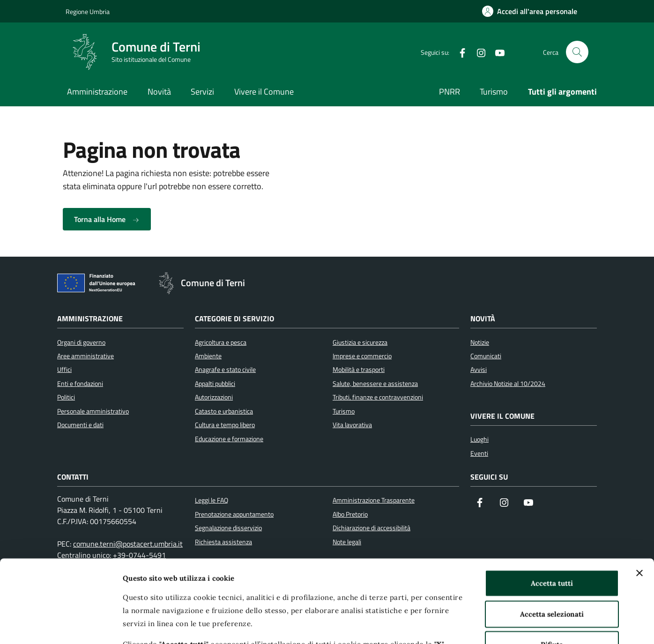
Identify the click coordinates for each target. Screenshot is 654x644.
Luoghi (479, 439)
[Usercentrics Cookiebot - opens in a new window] (61, 626)
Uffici (64, 370)
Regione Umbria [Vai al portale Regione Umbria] (88, 11)
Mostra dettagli (498, 625)
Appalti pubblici (215, 384)
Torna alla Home (107, 219)
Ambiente (208, 356)
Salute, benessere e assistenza (375, 384)
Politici (66, 397)
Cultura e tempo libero (225, 425)
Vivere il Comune (264, 92)
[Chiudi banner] (639, 491)
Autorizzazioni (214, 397)
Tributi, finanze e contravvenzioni (378, 397)
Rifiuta (552, 562)
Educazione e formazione (229, 439)
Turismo (494, 92)
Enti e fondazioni (80, 384)
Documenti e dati (80, 425)
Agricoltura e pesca (221, 342)
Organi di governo (81, 342)
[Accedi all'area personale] (530, 11)
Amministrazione (97, 92)
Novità (159, 92)
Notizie (480, 342)
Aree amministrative (85, 356)
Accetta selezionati (552, 531)
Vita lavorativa (352, 425)
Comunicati (486, 356)
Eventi (479, 453)
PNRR (450, 92)
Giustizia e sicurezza (360, 342)
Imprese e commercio (362, 356)
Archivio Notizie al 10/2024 (508, 384)
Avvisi (479, 370)
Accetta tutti (552, 501)
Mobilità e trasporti (359, 370)
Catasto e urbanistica (224, 411)
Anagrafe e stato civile (225, 370)
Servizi (202, 92)
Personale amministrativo (93, 411)
